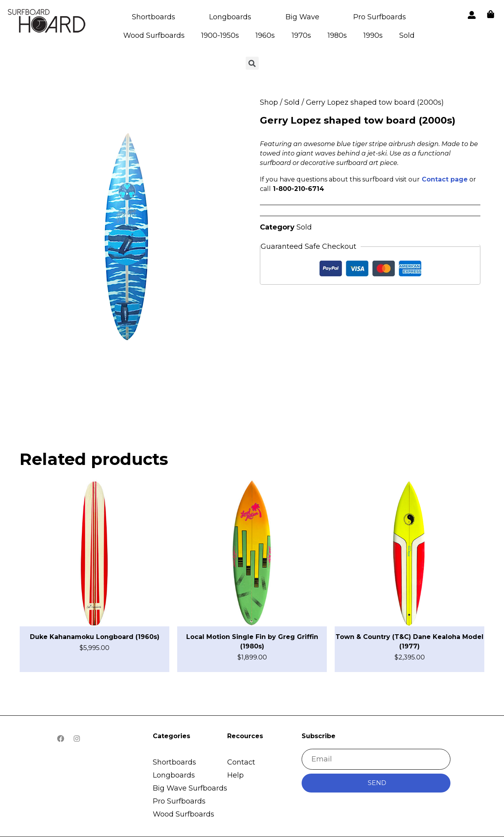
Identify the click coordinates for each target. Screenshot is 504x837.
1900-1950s (220, 35)
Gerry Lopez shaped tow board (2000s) (358, 120)
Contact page (445, 179)
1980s (337, 35)
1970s (301, 35)
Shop (269, 102)
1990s (373, 35)
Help (235, 775)
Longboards (230, 17)
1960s (265, 35)
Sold (407, 35)
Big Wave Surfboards (190, 788)
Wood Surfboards (154, 35)
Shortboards (154, 17)
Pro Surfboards (380, 17)
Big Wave (302, 17)
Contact (241, 762)
